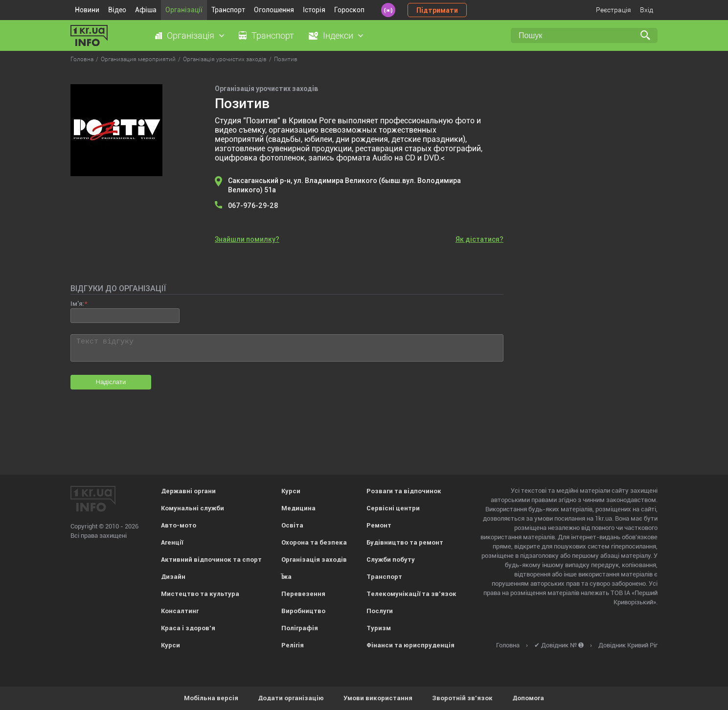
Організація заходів (314, 560)
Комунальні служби (193, 508)
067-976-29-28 (253, 206)
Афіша (146, 10)
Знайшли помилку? (247, 239)
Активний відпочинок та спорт (211, 560)
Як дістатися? (479, 239)
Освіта (292, 525)
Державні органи (188, 491)
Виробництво (303, 611)
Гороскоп (349, 10)
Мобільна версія (211, 698)
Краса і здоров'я (188, 628)
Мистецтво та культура (200, 594)
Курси (171, 645)
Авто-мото (179, 525)
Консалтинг (180, 611)
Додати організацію (291, 698)
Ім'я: (77, 304)
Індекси (338, 35)
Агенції (172, 542)
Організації (184, 10)
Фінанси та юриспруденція (410, 645)
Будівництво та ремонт (405, 542)
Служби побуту (391, 560)
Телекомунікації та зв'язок (411, 594)
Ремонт (379, 525)
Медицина (298, 508)
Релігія (293, 645)
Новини (87, 10)
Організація (191, 35)
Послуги (380, 611)
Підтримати (437, 10)
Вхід (647, 10)
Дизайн (173, 577)
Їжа (286, 577)
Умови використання (378, 698)
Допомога (528, 698)
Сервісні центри (393, 508)
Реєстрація (614, 10)
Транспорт (228, 10)
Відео (117, 10)
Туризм (379, 628)
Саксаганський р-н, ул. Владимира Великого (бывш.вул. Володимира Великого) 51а (344, 185)
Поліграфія (300, 628)
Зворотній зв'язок (462, 698)
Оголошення (274, 10)
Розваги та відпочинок (404, 491)
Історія (314, 10)
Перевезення (303, 594)
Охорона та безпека (314, 542)
